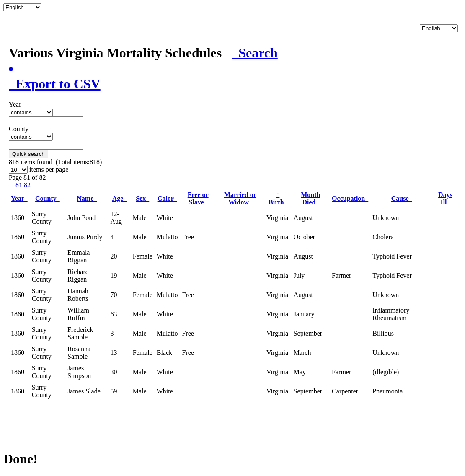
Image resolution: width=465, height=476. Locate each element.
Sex (142, 198)
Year (19, 198)
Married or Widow (240, 198)
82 (27, 185)
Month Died (310, 198)
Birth (278, 198)
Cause (402, 198)
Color (167, 198)
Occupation (350, 198)
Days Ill (445, 198)
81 (19, 185)
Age (120, 198)
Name (87, 198)
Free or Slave (198, 198)
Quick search (28, 154)
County (48, 198)
